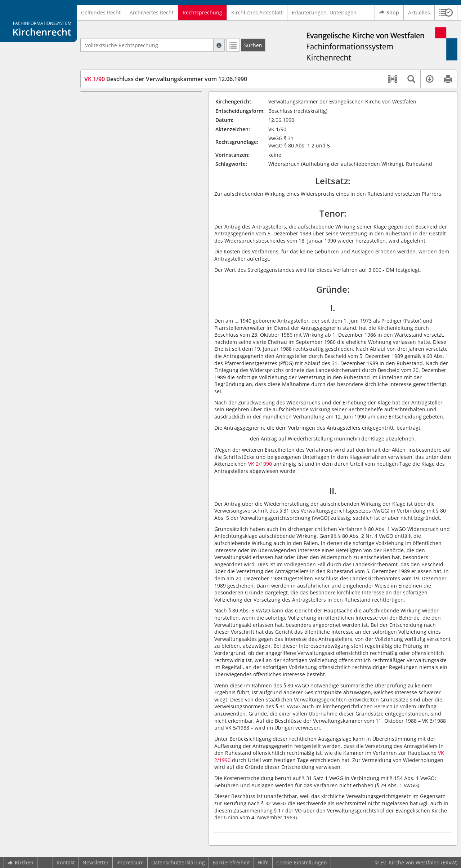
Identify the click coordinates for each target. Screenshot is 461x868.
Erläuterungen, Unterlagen (324, 12)
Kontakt (66, 862)
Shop (389, 13)
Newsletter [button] (96, 862)
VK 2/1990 (260, 464)
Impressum (130, 862)
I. (88, 102)
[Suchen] (253, 45)
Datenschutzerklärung (178, 862)
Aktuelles (419, 12)
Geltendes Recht (101, 12)
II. (88, 113)
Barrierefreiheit (231, 862)
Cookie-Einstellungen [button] (302, 862)
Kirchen (21, 862)
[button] (446, 13)
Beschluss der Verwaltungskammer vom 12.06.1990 (166, 79)
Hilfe (263, 862)
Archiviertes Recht (152, 12)
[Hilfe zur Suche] (219, 45)
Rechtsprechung (202, 12)
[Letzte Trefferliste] (233, 45)
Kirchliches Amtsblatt (257, 12)
